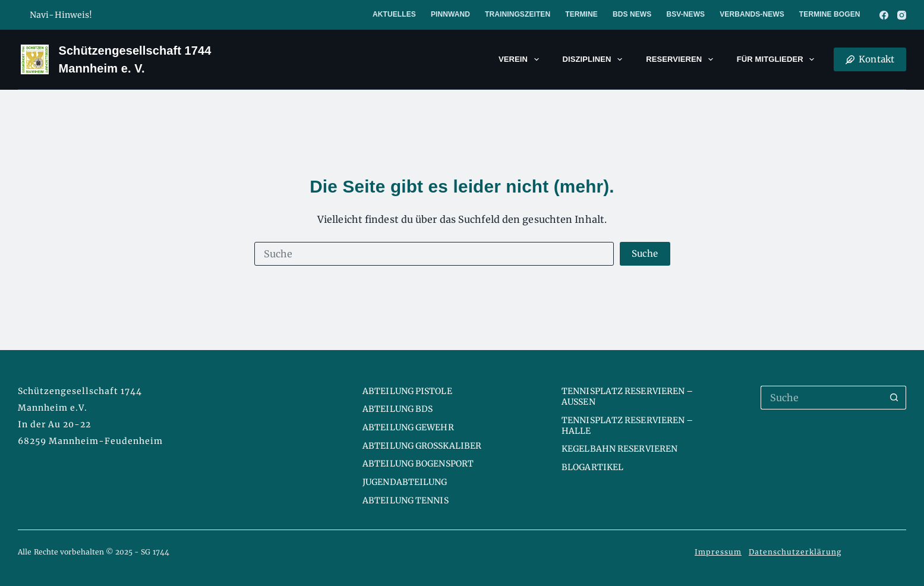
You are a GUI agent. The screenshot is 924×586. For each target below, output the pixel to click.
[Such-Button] (645, 254)
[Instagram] (902, 15)
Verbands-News (752, 14)
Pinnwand (450, 14)
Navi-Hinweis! (61, 15)
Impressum (718, 552)
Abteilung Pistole (407, 391)
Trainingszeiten (518, 14)
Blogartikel (592, 467)
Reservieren (682, 59)
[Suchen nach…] (434, 254)
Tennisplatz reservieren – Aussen (627, 396)
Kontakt (870, 59)
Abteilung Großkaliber (422, 446)
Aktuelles (394, 14)
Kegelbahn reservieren (619, 449)
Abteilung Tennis (406, 500)
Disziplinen (595, 59)
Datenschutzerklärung (795, 552)
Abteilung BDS (398, 409)
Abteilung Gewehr (408, 427)
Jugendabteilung (405, 482)
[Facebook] (884, 15)
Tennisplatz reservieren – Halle (627, 426)
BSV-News (685, 14)
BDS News (632, 14)
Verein (521, 59)
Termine (581, 14)
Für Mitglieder (778, 59)
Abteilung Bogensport (418, 464)
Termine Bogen (830, 14)
